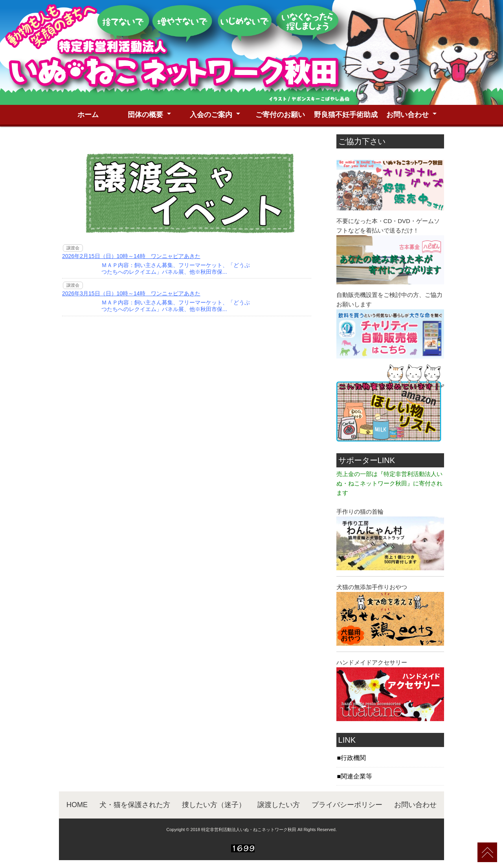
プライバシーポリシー (347, 805)
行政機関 (353, 758)
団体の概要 (145, 115)
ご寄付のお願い (280, 115)
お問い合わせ (408, 115)
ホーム (88, 115)
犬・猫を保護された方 (135, 805)
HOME (77, 805)
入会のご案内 (211, 115)
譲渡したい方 (279, 805)
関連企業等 (356, 776)
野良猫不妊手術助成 (346, 115)
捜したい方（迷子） (214, 805)
